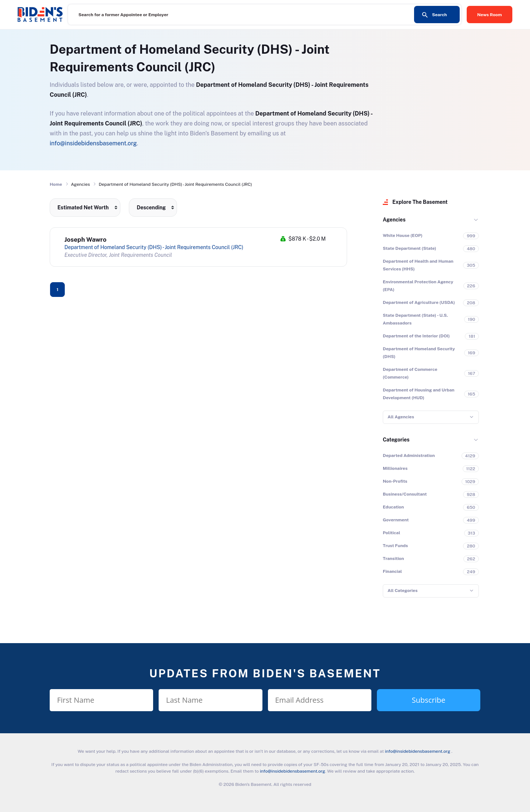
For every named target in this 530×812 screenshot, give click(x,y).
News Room (490, 15)
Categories (396, 440)
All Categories (402, 591)
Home (56, 184)
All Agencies (401, 417)
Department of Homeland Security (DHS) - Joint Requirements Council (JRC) (154, 247)
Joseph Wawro (85, 240)
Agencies (394, 220)
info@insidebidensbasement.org (93, 143)
